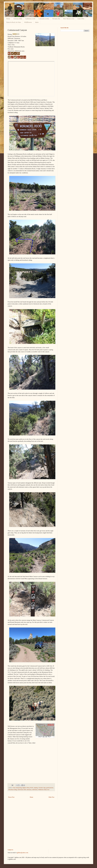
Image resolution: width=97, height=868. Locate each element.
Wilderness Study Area (44, 790)
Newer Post (11, 797)
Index (37, 22)
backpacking (19, 788)
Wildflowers (28, 22)
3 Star (14, 788)
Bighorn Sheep (26, 788)
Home (8, 19)
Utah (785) (81, 19)
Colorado (40, 788)
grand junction (50, 788)
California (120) (30, 19)
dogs (45, 788)
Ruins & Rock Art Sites (14, 22)
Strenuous (29, 790)
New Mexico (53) (69, 19)
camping (36, 788)
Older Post (51, 797)
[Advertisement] (75, 47)
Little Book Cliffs (22, 790)
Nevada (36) (56, 19)
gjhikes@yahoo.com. (23, 853)
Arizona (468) (18, 19)
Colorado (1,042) (44, 19)
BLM (32, 788)
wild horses (35, 790)
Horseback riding (13, 790)
